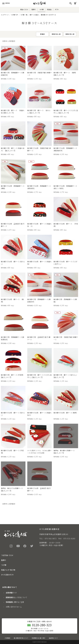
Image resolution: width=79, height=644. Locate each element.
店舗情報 (9, 597)
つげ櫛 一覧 (24, 15)
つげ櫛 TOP (14, 15)
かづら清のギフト (7, 575)
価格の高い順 (70, 34)
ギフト (57, 9)
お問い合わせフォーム (14, 607)
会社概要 (9, 593)
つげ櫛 (41, 9)
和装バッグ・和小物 (8, 570)
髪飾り (34, 9)
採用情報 (9, 602)
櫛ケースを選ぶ (34, 15)
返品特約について (53, 638)
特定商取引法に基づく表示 (38, 638)
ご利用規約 (7, 638)
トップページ (5, 15)
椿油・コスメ (24, 9)
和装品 (49, 9)
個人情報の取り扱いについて (21, 638)
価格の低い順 (56, 34)
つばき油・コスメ (7, 555)
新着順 (42, 34)
